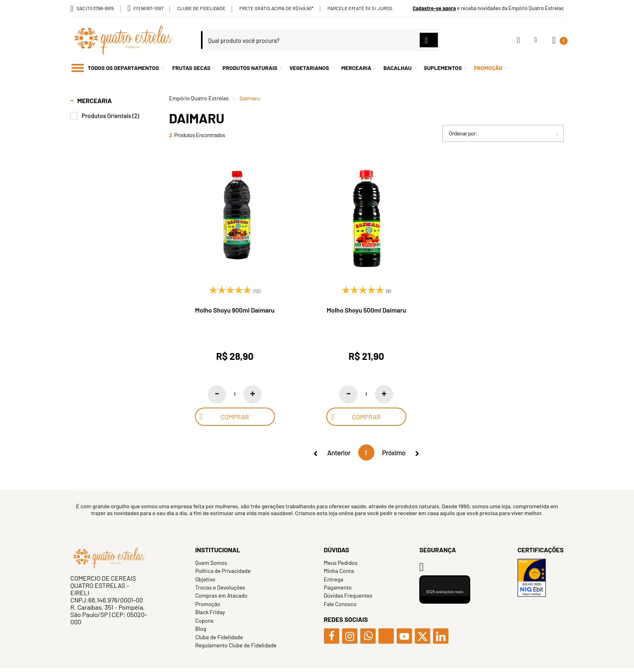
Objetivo (205, 579)
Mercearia (356, 68)
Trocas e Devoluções (220, 587)
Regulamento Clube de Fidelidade (236, 645)
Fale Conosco (340, 604)
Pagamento (338, 587)
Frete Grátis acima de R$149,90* (277, 8)
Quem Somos (211, 563)
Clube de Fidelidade (201, 8)
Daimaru (250, 98)
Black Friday (210, 612)
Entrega (334, 579)
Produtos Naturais (250, 68)
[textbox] (320, 40)
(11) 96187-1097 (149, 8)
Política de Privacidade (223, 571)
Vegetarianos (309, 68)
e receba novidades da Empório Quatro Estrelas (488, 8)
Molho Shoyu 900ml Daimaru (235, 310)
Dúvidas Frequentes (348, 595)
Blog (201, 629)
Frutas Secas (191, 68)
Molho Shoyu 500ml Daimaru (367, 310)
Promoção (488, 68)
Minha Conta (339, 571)
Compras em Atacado (221, 595)
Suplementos (443, 68)
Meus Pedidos (341, 563)
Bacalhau (397, 68)
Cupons (205, 620)
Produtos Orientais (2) (110, 116)
